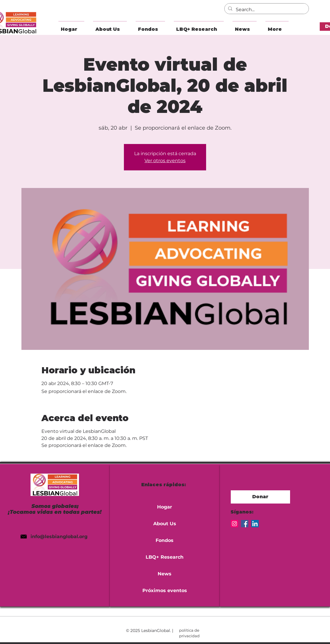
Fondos (165, 540)
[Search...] (266, 10)
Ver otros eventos (165, 161)
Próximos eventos (165, 590)
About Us (165, 524)
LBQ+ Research (165, 557)
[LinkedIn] (255, 524)
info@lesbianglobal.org (59, 537)
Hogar (165, 507)
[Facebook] (245, 524)
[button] (110, 27)
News (165, 574)
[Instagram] (234, 524)
